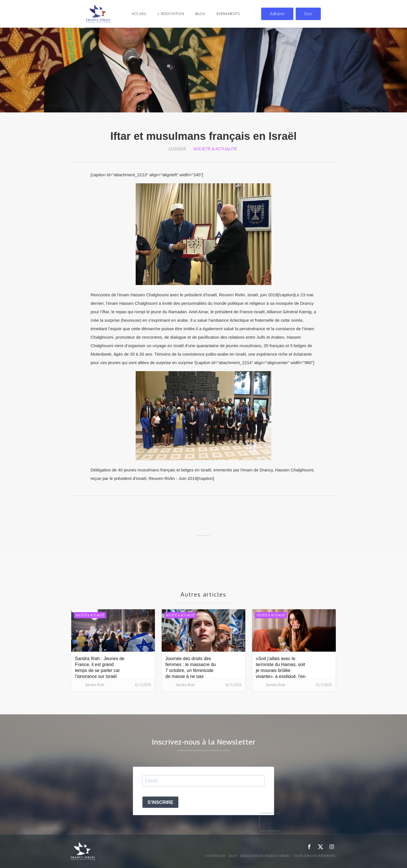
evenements (228, 14)
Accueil (139, 14)
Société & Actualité (215, 149)
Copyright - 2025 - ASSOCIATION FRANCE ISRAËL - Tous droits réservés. (271, 856)
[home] (98, 14)
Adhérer (277, 14)
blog (200, 14)
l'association (171, 14)
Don (308, 14)
